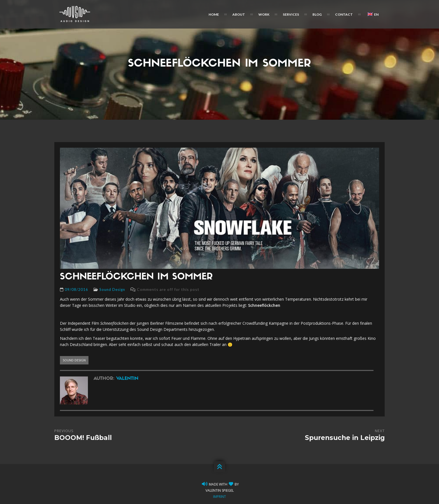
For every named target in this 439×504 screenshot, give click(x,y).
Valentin (127, 379)
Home (214, 14)
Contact (344, 14)
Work (264, 14)
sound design (74, 360)
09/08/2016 (76, 289)
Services (291, 14)
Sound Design (112, 289)
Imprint (219, 497)
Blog (317, 14)
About (239, 14)
